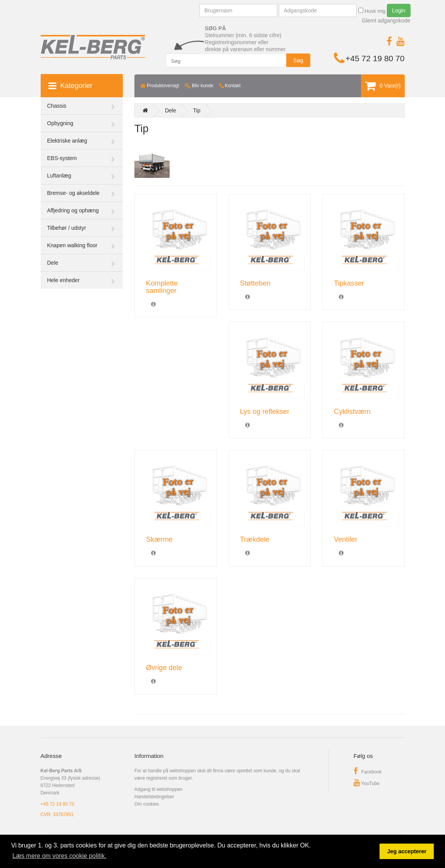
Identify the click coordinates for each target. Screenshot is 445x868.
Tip (197, 110)
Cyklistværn (352, 412)
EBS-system (62, 158)
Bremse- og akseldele (73, 193)
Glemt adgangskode (386, 21)
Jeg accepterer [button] (407, 851)
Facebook (368, 772)
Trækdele (255, 539)
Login (399, 10)
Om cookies (147, 804)
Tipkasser (349, 283)
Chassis (57, 106)
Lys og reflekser (265, 412)
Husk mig (372, 11)
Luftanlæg (59, 176)
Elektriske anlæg (67, 141)
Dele (53, 263)
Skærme (159, 539)
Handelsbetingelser (154, 797)
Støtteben (255, 283)
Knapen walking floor (72, 245)
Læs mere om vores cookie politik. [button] (59, 856)
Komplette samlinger (162, 287)
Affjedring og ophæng (73, 210)
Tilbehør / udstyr (67, 228)
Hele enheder (64, 280)
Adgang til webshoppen (159, 789)
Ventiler (346, 539)
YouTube (367, 784)
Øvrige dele (164, 668)
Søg (298, 60)
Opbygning (60, 123)
